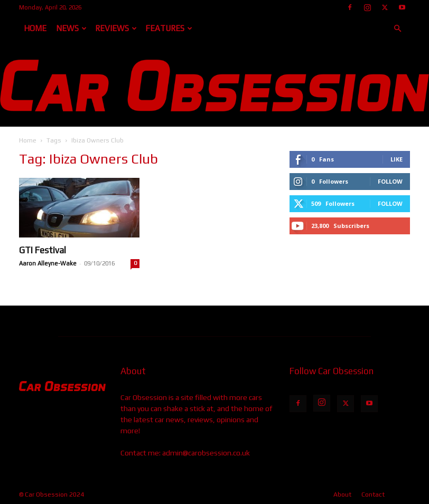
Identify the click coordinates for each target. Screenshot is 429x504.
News (71, 28)
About (342, 495)
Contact (373, 495)
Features (169, 28)
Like (397, 159)
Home (35, 28)
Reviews (116, 28)
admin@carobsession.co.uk (206, 453)
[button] (397, 29)
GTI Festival (43, 250)
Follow (390, 181)
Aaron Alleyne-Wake (48, 263)
